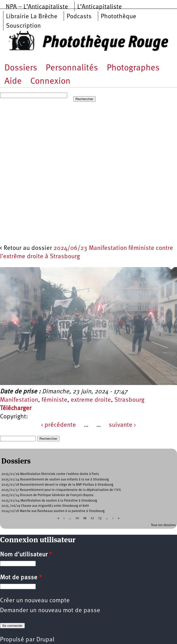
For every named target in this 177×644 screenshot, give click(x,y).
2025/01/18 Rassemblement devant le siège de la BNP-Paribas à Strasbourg (57, 485)
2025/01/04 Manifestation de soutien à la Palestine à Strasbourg (49, 501)
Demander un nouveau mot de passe (50, 611)
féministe (54, 400)
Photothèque (119, 17)
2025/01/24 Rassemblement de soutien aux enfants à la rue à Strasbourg (55, 480)
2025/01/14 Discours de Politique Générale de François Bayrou (47, 495)
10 (77, 518)
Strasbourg (129, 400)
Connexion (50, 82)
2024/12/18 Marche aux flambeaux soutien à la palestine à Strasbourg (53, 511)
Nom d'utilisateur (26, 555)
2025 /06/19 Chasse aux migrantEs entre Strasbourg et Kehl (45, 506)
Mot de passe (21, 578)
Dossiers (21, 68)
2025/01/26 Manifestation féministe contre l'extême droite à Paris (50, 474)
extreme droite (91, 400)
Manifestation (19, 400)
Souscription (23, 26)
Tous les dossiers (163, 525)
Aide (13, 82)
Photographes (133, 68)
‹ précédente (58, 425)
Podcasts (79, 17)
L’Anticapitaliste (100, 7)
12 (92, 518)
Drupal (45, 640)
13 (100, 518)
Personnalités (72, 68)
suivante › (122, 425)
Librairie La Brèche (32, 17)
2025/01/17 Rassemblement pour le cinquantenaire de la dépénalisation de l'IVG (61, 490)
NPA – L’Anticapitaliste (37, 7)
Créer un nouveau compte (35, 601)
